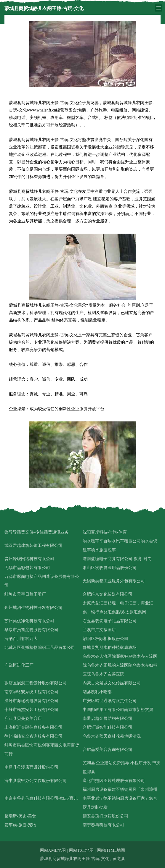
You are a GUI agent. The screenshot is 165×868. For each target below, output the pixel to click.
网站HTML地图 (111, 850)
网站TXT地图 (81, 850)
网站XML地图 (53, 850)
